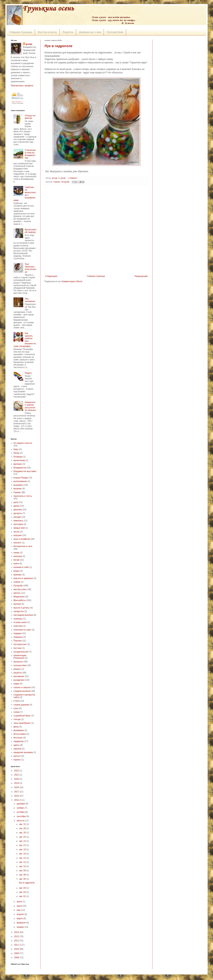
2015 (17, 800)
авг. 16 (23, 854)
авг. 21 (23, 845)
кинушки (18, 556)
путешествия (20, 665)
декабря (21, 804)
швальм (17, 749)
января (21, 927)
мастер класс (20, 589)
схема (17, 712)
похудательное (21, 652)
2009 (17, 953)
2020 (17, 779)
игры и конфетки (22, 539)
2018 (17, 787)
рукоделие (19, 680)
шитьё (17, 756)
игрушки (18, 535)
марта (20, 918)
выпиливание (20, 481)
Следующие (51, 276)
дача (16, 502)
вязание (18, 489)
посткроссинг (20, 644)
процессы (18, 662)
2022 (17, 771)
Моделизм (19, 597)
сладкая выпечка (22, 691)
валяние (18, 464)
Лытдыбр (65, 182)
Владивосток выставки (25, 471)
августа (21, 821)
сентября (22, 816)
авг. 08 (23, 875)
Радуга (28, 373)
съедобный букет (22, 716)
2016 (17, 796)
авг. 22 (23, 841)
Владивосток (20, 468)
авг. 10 (23, 866)
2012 (17, 941)
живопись (18, 521)
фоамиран (19, 730)
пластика (18, 626)
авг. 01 (23, 896)
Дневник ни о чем (90, 32)
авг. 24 (23, 837)
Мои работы (20, 600)
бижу (16, 449)
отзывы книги (20, 622)
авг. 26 (23, 833)
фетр (16, 727)
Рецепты (68, 32)
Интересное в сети (23, 546)
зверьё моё (19, 528)
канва (16, 553)
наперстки (19, 611)
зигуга (17, 532)
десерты (18, 513)
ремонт (17, 669)
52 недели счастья (23, 443)
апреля (21, 914)
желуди (17, 517)
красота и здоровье (23, 578)
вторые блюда (21, 478)
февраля (22, 923)
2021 (17, 775)
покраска (18, 637)
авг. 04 (23, 888)
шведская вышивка (23, 752)
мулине (17, 604)
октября (21, 812)
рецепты (18, 673)
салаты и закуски (22, 687)
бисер (16, 453)
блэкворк (18, 457)
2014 (17, 932)
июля (20, 902)
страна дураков (21, 705)
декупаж (18, 510)
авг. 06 (23, 879)
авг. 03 (23, 892)
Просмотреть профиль (22, 86)
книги (16, 564)
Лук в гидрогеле (58, 46)
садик (16, 684)
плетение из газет (22, 630)
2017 (17, 792)
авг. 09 (23, 871)
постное (18, 648)
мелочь (17, 593)
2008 (17, 958)
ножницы (18, 619)
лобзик (17, 582)
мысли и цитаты (22, 608)
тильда (17, 719)
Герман (57, 182)
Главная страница (21, 32)
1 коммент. (73, 178)
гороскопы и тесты (23, 496)
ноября (21, 808)
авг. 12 (23, 862)
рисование (19, 676)
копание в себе (21, 567)
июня (20, 906)
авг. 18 (23, 849)
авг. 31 (23, 824)
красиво (17, 575)
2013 (17, 936)
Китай (16, 560)
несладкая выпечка (23, 615)
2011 (17, 945)
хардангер (19, 741)
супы (16, 708)
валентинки (19, 460)
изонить (17, 543)
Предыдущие (141, 276)
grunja (55, 178)
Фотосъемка (20, 734)
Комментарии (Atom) (72, 281)
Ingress (17, 760)
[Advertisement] (96, 230)
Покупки (18, 641)
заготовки (18, 524)
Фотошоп (18, 738)
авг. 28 (23, 828)
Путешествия (115, 32)
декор (16, 506)
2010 (17, 949)
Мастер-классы (47, 32)
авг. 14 (23, 858)
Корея (17, 571)
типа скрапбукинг (22, 723)
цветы (17, 745)
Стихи (17, 701)
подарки (18, 633)
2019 (17, 783)
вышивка (18, 485)
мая (19, 910)
